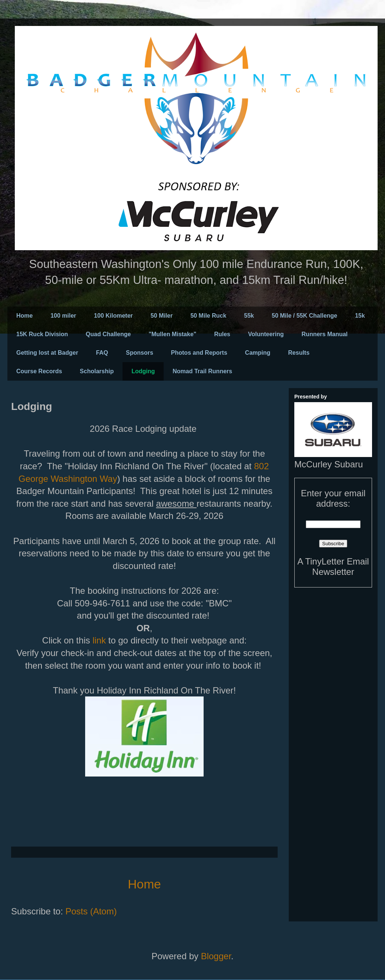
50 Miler (162, 316)
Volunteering (266, 334)
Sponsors (140, 353)
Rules (222, 334)
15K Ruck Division (42, 334)
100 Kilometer (113, 316)
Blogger (216, 956)
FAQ (102, 353)
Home (24, 316)
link (101, 640)
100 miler (63, 316)
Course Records (39, 371)
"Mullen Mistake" (172, 334)
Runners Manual (325, 334)
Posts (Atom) (91, 911)
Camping (258, 353)
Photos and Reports (199, 353)
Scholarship (97, 371)
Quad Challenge (108, 334)
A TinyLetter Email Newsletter (333, 567)
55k (249, 316)
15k (360, 316)
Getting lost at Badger (47, 353)
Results (299, 353)
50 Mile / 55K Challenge (304, 316)
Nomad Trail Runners (202, 371)
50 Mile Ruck (208, 316)
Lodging (143, 371)
